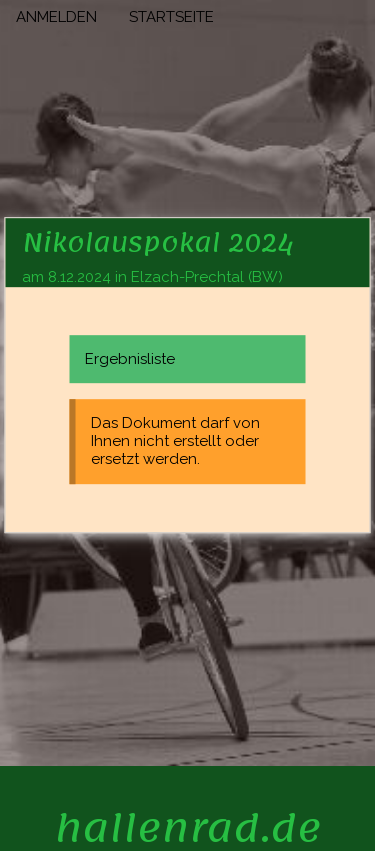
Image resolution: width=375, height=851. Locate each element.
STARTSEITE (171, 17)
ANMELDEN (56, 17)
